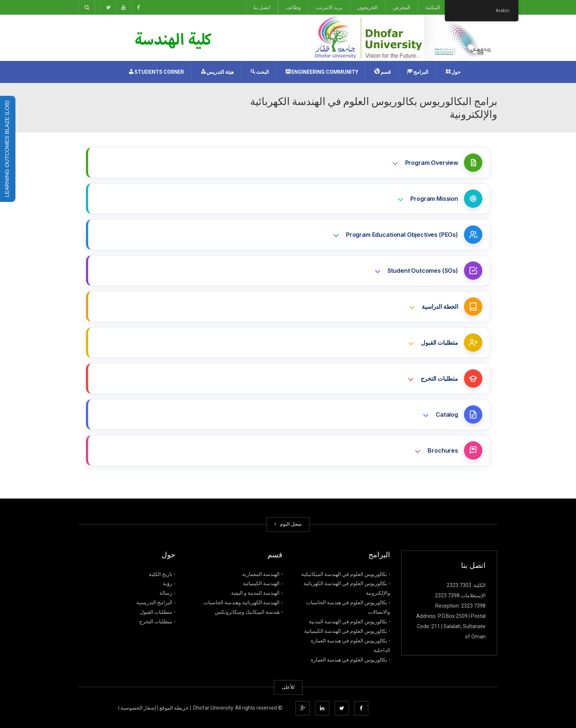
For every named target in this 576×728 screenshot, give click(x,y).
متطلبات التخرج (156, 622)
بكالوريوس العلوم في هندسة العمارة (349, 659)
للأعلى (288, 687)
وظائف (293, 7)
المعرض (402, 7)
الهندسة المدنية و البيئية (255, 593)
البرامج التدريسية (154, 602)
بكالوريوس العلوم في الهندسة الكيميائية (346, 631)
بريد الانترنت (329, 7)
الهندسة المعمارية (261, 574)
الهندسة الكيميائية (261, 583)
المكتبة (433, 7)
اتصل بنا (262, 7)
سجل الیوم (288, 524)
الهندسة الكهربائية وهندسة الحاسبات (242, 602)
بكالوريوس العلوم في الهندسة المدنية (348, 622)
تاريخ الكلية (161, 574)
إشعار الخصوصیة (138, 708)
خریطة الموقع (174, 708)
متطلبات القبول (156, 612)
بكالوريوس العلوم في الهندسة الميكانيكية (344, 574)
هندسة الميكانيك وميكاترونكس (247, 612)
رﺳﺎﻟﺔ (166, 593)
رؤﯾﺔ (168, 583)
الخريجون (368, 7)
